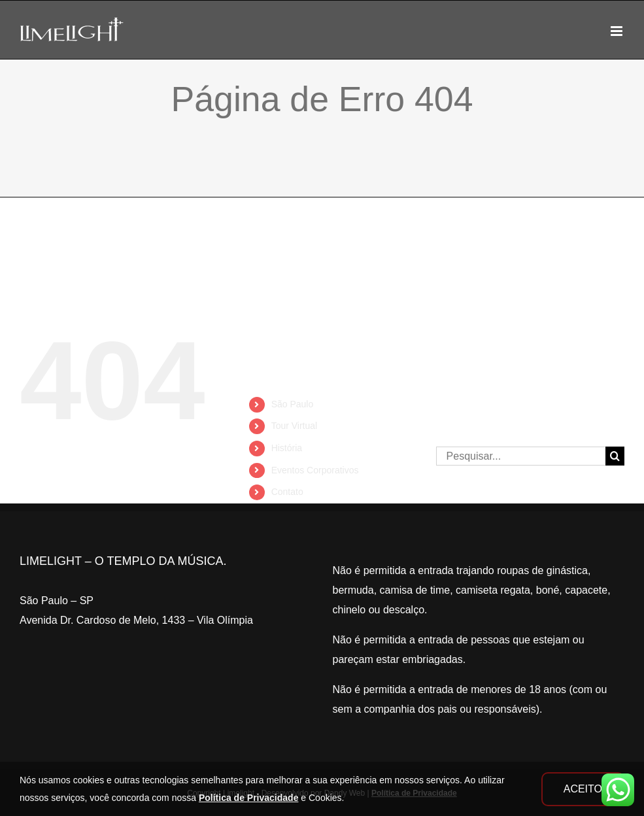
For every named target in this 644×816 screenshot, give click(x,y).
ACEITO (583, 789)
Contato (287, 492)
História (287, 448)
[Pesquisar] (615, 456)
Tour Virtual (295, 426)
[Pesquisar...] (521, 456)
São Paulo (293, 404)
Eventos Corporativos (315, 470)
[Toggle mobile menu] (618, 31)
